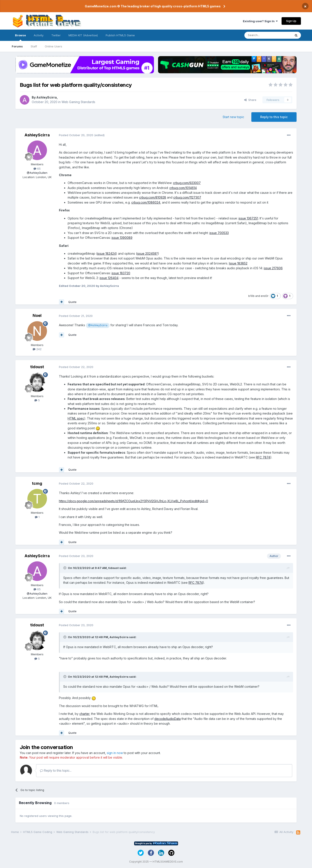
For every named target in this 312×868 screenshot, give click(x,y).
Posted (76, 135)
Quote (72, 302)
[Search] (268, 35)
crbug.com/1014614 (183, 188)
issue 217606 (273, 268)
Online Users (53, 46)
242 (37, 349)
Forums (17, 46)
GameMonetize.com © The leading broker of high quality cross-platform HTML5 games (153, 6)
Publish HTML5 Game (120, 35)
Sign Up (291, 21)
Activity (39, 35)
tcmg (37, 483)
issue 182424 (107, 253)
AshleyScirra (47, 97)
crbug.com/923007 (187, 183)
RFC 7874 (263, 457)
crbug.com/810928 (153, 197)
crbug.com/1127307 (187, 197)
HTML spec (76, 418)
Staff (34, 46)
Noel (37, 315)
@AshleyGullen (37, 173)
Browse (20, 37)
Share (250, 100)
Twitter (56, 35)
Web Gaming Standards (78, 102)
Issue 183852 (238, 263)
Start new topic (233, 117)
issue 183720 (121, 273)
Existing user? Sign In (260, 21)
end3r (264, 296)
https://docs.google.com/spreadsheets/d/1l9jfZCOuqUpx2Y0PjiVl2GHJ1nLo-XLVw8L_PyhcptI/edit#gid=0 (133, 501)
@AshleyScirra (98, 325)
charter (84, 714)
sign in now (115, 753)
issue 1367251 (248, 218)
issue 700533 (219, 233)
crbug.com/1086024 (146, 202)
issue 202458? (147, 253)
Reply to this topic (274, 117)
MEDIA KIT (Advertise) (83, 35)
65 (37, 169)
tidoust (37, 367)
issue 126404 (109, 278)
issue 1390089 (122, 238)
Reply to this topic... (56, 770)
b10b (251, 296)
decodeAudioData (168, 719)
